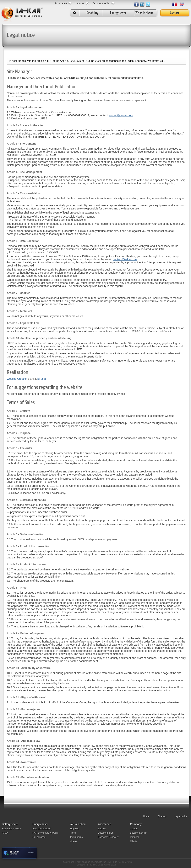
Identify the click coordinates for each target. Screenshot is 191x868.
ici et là (42, 379)
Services (80, 3)
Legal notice (181, 816)
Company (136, 824)
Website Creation (17, 379)
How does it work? (11, 829)
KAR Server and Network (45, 833)
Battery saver (10, 824)
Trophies (74, 829)
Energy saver (40, 824)
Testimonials (76, 837)
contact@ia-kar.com (121, 115)
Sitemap (162, 816)
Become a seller (101, 3)
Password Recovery (108, 837)
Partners (134, 837)
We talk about (78, 824)
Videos (73, 841)
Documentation (106, 833)
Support (102, 829)
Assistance (61, 3)
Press (73, 833)
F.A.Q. (5, 833)
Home (146, 816)
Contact (134, 829)
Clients (134, 841)
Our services (39, 837)
